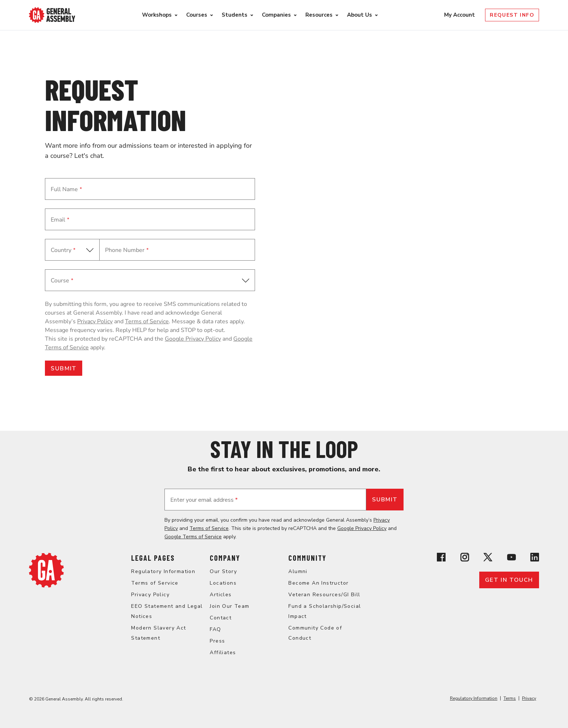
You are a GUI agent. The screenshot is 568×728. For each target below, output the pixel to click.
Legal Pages (153, 558)
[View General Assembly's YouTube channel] (511, 558)
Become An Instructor (318, 583)
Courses (197, 15)
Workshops (157, 15)
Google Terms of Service (193, 537)
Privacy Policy (95, 321)
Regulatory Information (163, 571)
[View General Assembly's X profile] (488, 558)
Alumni (298, 571)
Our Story (223, 571)
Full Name (66, 189)
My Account (460, 15)
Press (217, 641)
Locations (223, 583)
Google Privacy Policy (193, 339)
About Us (360, 15)
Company (225, 558)
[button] (150, 280)
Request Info (512, 15)
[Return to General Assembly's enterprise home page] (52, 15)
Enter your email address (204, 500)
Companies (276, 15)
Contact (221, 618)
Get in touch (509, 580)
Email (60, 220)
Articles (221, 595)
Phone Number (127, 250)
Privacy (529, 698)
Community (307, 558)
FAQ (215, 629)
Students (235, 15)
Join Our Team (229, 606)
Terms (510, 698)
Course (62, 281)
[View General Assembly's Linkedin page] (535, 558)
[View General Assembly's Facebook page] (441, 558)
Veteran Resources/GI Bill (324, 595)
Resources (319, 15)
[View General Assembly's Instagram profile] (465, 558)
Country (63, 250)
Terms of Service (147, 321)
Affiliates (223, 653)
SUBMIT (64, 369)
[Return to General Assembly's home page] (46, 586)
